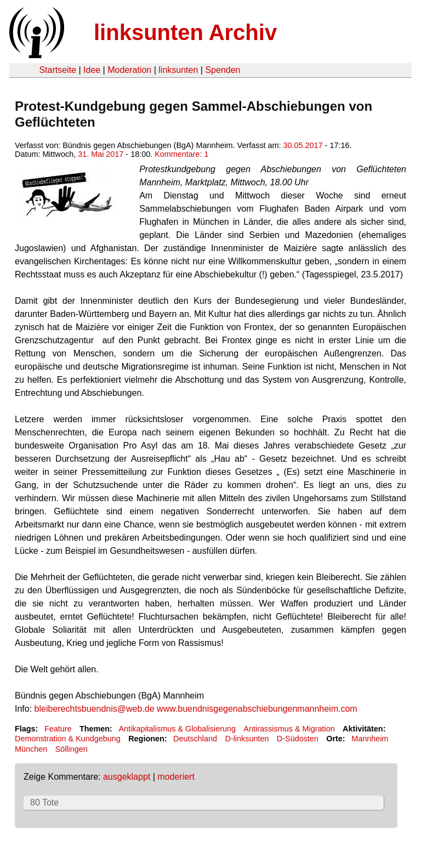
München (31, 749)
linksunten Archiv (185, 32)
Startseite (58, 70)
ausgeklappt (127, 777)
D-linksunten (247, 739)
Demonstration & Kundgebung (68, 739)
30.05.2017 (303, 145)
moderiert (176, 777)
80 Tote (44, 802)
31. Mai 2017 (101, 154)
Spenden (223, 70)
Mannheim (370, 739)
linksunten (178, 70)
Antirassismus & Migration (289, 729)
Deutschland (195, 739)
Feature (58, 729)
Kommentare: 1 (181, 154)
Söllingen (72, 749)
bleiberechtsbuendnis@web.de (95, 709)
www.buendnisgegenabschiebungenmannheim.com (257, 709)
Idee (92, 70)
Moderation (129, 70)
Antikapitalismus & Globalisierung (177, 729)
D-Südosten (298, 739)
